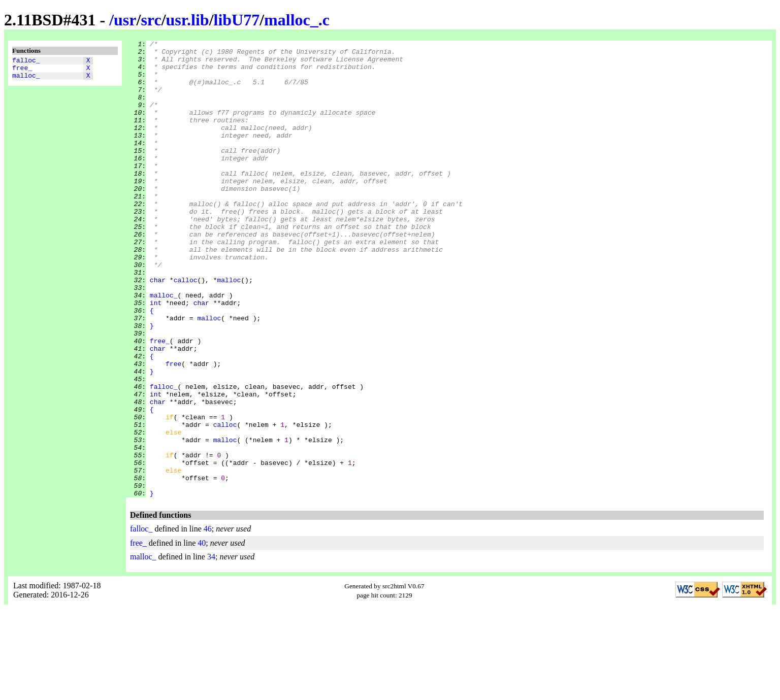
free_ (22, 71)
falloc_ (26, 61)
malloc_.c (297, 20)
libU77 (237, 20)
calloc (186, 328)
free (173, 429)
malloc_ (26, 80)
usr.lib (188, 20)
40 (202, 634)
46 (208, 620)
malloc (229, 328)
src (151, 20)
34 (211, 648)
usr (125, 20)
